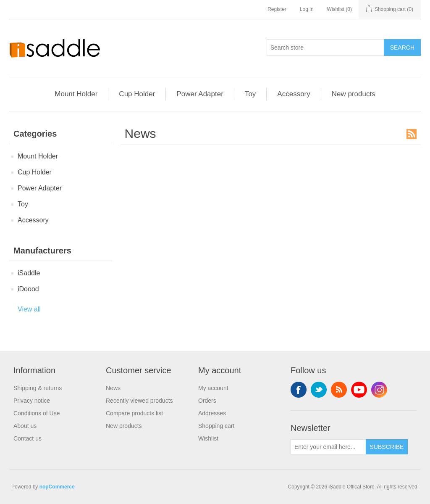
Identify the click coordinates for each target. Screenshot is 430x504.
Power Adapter (200, 94)
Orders (207, 401)
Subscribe (387, 447)
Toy (250, 94)
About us (25, 426)
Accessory (294, 94)
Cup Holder (137, 94)
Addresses (212, 413)
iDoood (28, 289)
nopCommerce (57, 487)
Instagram (379, 390)
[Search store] (325, 47)
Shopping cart (216, 426)
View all (29, 309)
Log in (307, 9)
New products (354, 94)
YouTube (359, 390)
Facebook (299, 390)
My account (213, 388)
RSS (412, 134)
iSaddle (29, 273)
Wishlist (208, 438)
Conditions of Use (37, 413)
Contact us (28, 438)
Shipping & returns (38, 388)
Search (402, 47)
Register (277, 9)
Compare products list (134, 413)
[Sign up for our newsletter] (328, 447)
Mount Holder (76, 94)
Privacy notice (32, 401)
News (113, 388)
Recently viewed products (139, 401)
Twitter (319, 390)
